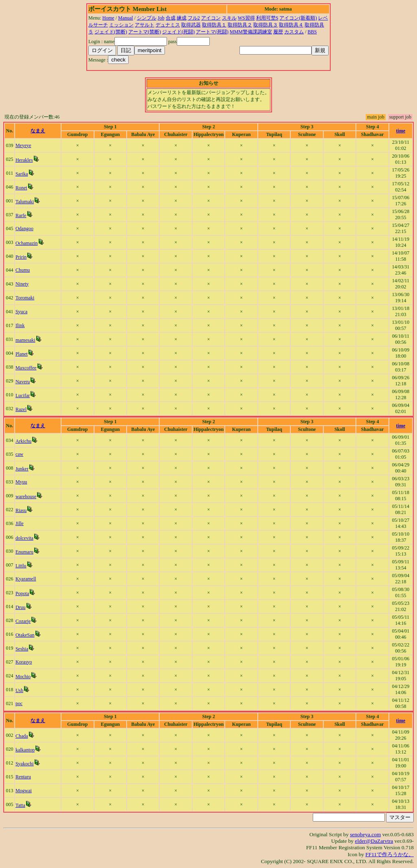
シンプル (147, 18)
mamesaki (25, 340)
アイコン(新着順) (298, 18)
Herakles (24, 160)
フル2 (194, 18)
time (401, 131)
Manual (126, 18)
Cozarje (23, 621)
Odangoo (24, 229)
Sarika (22, 174)
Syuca (21, 312)
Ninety (22, 284)
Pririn (21, 257)
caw (19, 454)
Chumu (23, 270)
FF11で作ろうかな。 (390, 854)
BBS (312, 32)
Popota (22, 593)
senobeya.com (365, 834)
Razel (21, 409)
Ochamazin (27, 243)
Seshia (22, 649)
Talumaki (25, 202)
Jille (20, 523)
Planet (22, 354)
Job (161, 18)
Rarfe (21, 215)
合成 (171, 18)
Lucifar (23, 396)
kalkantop (25, 750)
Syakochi (25, 764)
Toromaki (25, 298)
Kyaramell (26, 579)
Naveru (23, 382)
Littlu (21, 566)
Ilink (20, 325)
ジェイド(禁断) (111, 32)
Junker (22, 469)
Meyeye (23, 145)
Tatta (20, 805)
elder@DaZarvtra (374, 841)
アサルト (145, 25)
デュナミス (168, 25)
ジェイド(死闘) (178, 32)
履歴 (278, 32)
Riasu (21, 510)
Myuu (21, 482)
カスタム (294, 32)
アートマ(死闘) (212, 32)
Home (108, 18)
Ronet (21, 188)
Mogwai (24, 791)
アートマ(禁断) (145, 32)
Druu (21, 607)
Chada (22, 736)
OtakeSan (25, 635)
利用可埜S (267, 18)
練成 (182, 18)
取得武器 (191, 25)
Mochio (23, 677)
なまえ (38, 131)
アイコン (211, 18)
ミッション (121, 25)
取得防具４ (291, 25)
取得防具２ (240, 25)
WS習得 (246, 18)
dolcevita (24, 538)
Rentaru (23, 777)
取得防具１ (214, 25)
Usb (19, 690)
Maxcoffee (26, 368)
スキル (229, 18)
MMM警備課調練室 (251, 32)
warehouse (26, 497)
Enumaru (24, 552)
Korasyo (24, 662)
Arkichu (23, 441)
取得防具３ (266, 25)
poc (19, 703)
